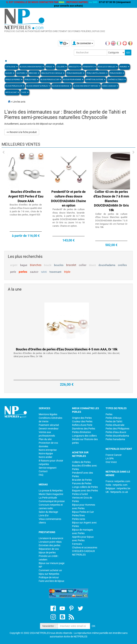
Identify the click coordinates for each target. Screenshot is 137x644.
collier (83, 265)
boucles (59, 265)
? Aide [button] (25, 92)
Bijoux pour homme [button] (73, 79)
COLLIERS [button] (62, 67)
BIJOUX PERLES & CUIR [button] (51, 79)
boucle (48, 265)
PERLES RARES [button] (117, 73)
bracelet (71, 265)
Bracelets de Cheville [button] (53, 73)
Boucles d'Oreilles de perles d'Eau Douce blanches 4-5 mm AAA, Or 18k (67, 366)
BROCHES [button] (34, 73)
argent (14, 265)
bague (24, 265)
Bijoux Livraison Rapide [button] (32, 67)
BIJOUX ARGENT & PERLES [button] (38, 86)
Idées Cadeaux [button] (110, 86)
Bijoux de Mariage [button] (62, 86)
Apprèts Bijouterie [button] (95, 79)
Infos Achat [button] (12, 92)
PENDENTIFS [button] (89, 67)
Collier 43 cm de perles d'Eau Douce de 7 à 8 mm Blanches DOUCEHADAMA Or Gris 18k (111, 201)
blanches (36, 265)
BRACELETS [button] (75, 67)
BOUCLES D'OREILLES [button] (108, 67)
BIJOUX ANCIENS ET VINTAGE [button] (87, 86)
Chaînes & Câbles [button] (117, 79)
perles (23, 272)
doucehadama (107, 265)
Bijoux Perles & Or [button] (15, 86)
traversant (55, 272)
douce (92, 265)
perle (13, 272)
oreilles (122, 265)
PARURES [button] (125, 67)
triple (67, 272)
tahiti (44, 272)
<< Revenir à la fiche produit (22, 132)
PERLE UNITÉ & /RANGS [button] (97, 73)
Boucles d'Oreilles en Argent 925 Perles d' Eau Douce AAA (26, 196)
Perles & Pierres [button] (14, 79)
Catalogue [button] (12, 67)
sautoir (34, 272)
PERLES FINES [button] (31, 79)
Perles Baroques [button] (75, 73)
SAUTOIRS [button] (22, 73)
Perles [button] (50, 67)
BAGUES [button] (10, 73)
